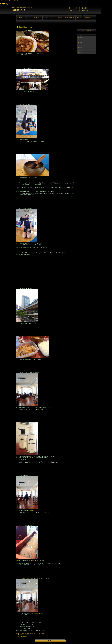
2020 (81, 53)
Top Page (20, 17)
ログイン (110, 641)
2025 (81, 40)
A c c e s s (60, 17)
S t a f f (46, 17)
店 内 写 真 (37, 17)
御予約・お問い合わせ (70, 17)
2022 (81, 48)
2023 (81, 45)
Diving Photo (87, 17)
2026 (81, 38)
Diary (32, 633)
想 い (28, 17)
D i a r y (79, 17)
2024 (81, 43)
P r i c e (53, 17)
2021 (81, 50)
